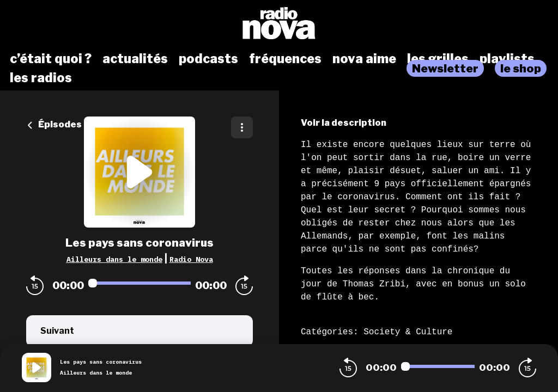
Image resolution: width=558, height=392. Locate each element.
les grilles (438, 59)
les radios (41, 78)
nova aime (364, 59)
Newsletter (445, 68)
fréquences (285, 59)
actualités (135, 59)
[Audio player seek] (139, 283)
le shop (521, 68)
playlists (507, 59)
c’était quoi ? (51, 59)
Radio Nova (191, 259)
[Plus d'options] (242, 127)
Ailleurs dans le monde (114, 259)
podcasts (208, 59)
